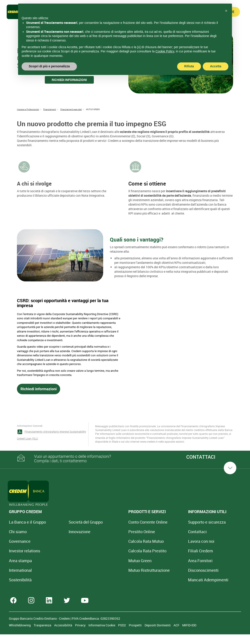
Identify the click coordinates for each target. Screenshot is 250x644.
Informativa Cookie (102, 635)
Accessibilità (64, 635)
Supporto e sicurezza (171, 522)
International (20, 570)
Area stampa (20, 561)
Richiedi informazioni (69, 80)
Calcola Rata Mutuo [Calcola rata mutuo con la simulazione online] (122, 541)
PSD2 (122, 635)
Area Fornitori (164, 561)
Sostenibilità (20, 580)
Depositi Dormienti (158, 635)
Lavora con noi (165, 541)
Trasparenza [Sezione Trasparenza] (43, 635)
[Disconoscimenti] (167, 570)
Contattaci (162, 532)
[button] (226, 11)
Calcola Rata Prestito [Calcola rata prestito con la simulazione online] (124, 551)
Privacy (81, 635)
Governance (20, 541)
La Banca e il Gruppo (27, 522)
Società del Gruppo (74, 522)
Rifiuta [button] (189, 66)
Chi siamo (18, 532)
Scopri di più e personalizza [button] (49, 66)
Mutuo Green (116, 561)
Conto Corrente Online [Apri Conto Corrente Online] (124, 522)
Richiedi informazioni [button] (39, 389)
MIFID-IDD (189, 635)
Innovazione (68, 532)
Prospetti (136, 635)
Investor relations (25, 551)
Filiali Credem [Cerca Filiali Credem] (165, 551)
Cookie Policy (165, 51)
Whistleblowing (20, 635)
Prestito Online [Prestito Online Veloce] (118, 532)
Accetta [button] (216, 66)
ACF (177, 635)
